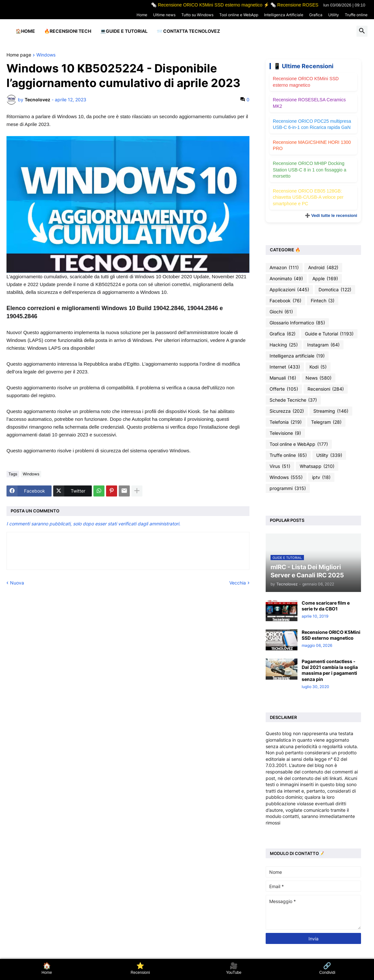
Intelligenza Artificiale (284, 15)
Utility (334, 15)
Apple (325, 279)
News (319, 378)
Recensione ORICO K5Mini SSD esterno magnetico (331, 635)
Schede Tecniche (293, 400)
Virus (280, 466)
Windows (46, 55)
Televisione (285, 433)
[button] (362, 31)
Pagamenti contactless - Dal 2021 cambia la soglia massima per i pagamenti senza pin (330, 670)
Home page (19, 55)
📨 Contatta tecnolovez (188, 31)
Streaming (331, 411)
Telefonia (286, 422)
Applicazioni (289, 290)
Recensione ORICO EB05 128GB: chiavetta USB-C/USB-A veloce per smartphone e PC (308, 197)
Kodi (318, 367)
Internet (285, 367)
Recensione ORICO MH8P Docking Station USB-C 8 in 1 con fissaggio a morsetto (309, 170)
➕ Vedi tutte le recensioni (331, 215)
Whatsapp (317, 466)
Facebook (285, 301)
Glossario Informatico (297, 323)
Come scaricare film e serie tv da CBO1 (326, 606)
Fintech (323, 301)
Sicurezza (287, 411)
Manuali (283, 378)
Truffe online (356, 15)
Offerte (284, 389)
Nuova (17, 583)
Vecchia (238, 583)
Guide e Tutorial (329, 334)
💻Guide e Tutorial (124, 31)
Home (142, 15)
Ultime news (164, 15)
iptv (321, 477)
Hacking (284, 345)
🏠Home (25, 31)
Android (323, 268)
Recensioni (326, 389)
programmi (288, 488)
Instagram (323, 345)
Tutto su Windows (197, 15)
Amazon (284, 268)
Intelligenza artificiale (297, 356)
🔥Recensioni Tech (68, 31)
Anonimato (286, 279)
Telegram (326, 422)
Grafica (316, 15)
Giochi (281, 312)
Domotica (335, 290)
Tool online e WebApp (239, 15)
